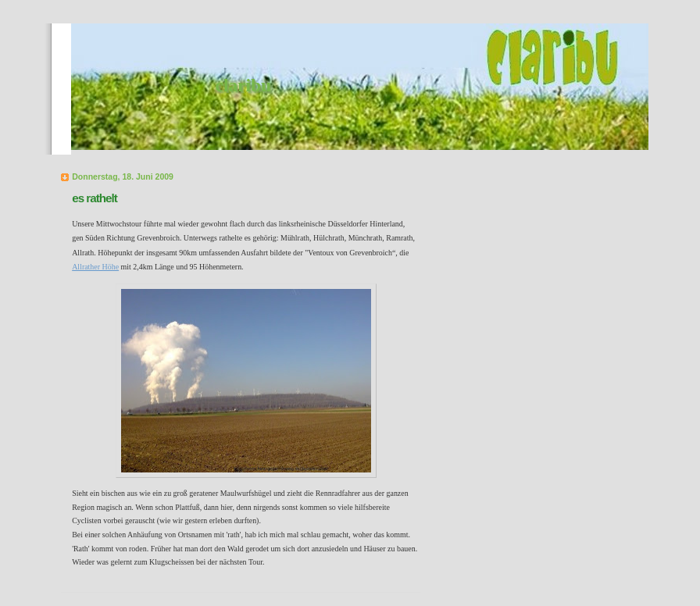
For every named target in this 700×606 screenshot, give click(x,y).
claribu (243, 85)
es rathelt (95, 198)
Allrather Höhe (95, 267)
